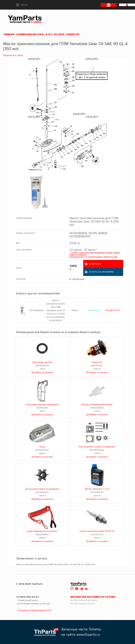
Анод (42, 447)
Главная (9, 34)
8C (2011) (59, 34)
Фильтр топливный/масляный (97, 404)
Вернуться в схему (13, 55)
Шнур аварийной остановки (42, 531)
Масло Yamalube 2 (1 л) (97, 489)
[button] (22, 5)
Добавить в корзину (42, 372)
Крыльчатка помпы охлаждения (42, 489)
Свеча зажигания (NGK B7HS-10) (97, 531)
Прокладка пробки (42, 362)
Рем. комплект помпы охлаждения (97, 447)
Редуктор (73, 34)
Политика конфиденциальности (34, 610)
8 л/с (49, 34)
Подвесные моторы (30, 34)
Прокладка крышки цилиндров (42, 404)
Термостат (97, 362)
